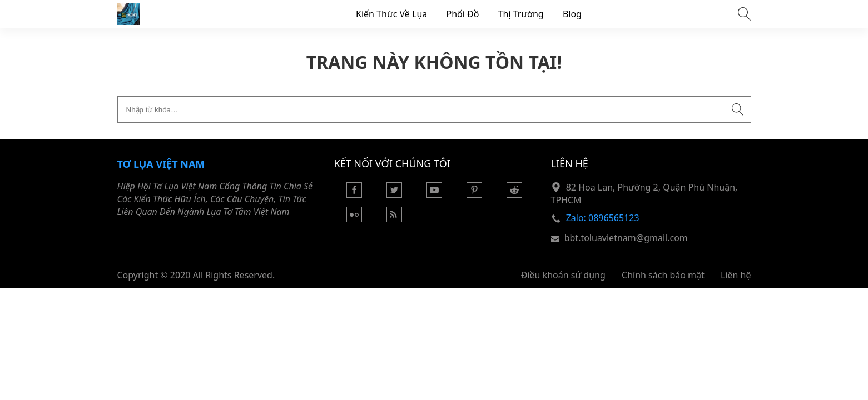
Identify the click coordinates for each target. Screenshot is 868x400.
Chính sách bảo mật (663, 275)
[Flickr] (354, 219)
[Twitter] (394, 194)
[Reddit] (514, 194)
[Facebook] (354, 194)
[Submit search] (738, 109)
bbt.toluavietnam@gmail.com (626, 238)
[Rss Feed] (394, 219)
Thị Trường (521, 14)
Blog (572, 14)
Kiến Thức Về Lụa (391, 14)
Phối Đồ (462, 14)
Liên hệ (736, 275)
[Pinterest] (474, 194)
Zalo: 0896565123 (603, 218)
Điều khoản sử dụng (563, 275)
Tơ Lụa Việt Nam (161, 164)
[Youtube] (434, 194)
